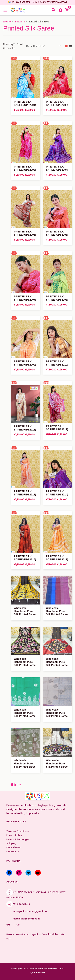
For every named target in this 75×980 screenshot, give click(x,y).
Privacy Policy (14, 835)
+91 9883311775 (21, 904)
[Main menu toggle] (5, 10)
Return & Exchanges (18, 839)
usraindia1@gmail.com (27, 919)
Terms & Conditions (18, 831)
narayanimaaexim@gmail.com (31, 911)
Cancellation (14, 847)
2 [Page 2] (15, 785)
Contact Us (13, 852)
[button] (54, 10)
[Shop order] (43, 46)
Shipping (11, 843)
